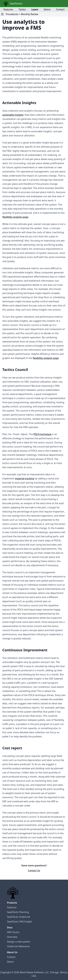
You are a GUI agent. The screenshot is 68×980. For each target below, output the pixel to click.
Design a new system (19, 942)
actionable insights (13, 115)
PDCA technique (42, 434)
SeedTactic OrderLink (19, 917)
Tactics (22, 9)
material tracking (24, 478)
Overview (12, 937)
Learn (35, 9)
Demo (47, 9)
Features (8, 9)
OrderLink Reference (18, 946)
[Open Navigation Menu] (2, 14)
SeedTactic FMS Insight (20, 922)
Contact (60, 9)
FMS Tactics (13, 932)
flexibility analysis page (15, 217)
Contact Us (34, 870)
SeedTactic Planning (18, 912)
